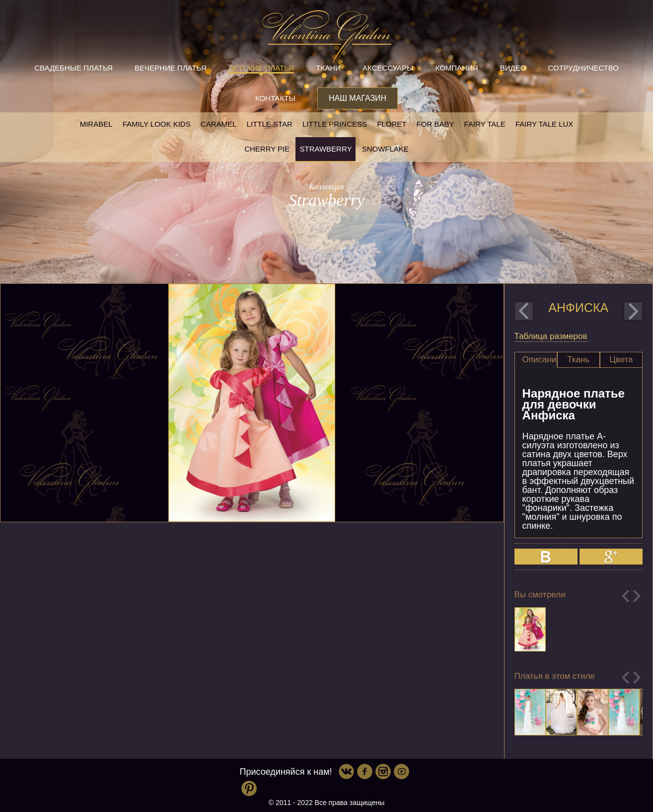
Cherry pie (267, 149)
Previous (625, 596)
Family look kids (157, 124)
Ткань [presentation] (578, 360)
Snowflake (385, 149)
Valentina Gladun (327, 37)
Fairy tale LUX (544, 124)
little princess (335, 124)
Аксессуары (388, 68)
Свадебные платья (73, 68)
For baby (435, 124)
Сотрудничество (583, 68)
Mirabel (96, 124)
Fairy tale (485, 124)
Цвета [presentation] (621, 360)
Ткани (328, 68)
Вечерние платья (170, 68)
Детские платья (261, 68)
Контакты (275, 98)
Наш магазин (358, 98)
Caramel (219, 124)
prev (524, 311)
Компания (457, 68)
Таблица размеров (551, 336)
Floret (392, 124)
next (633, 311)
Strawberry (326, 149)
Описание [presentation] (540, 360)
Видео (513, 68)
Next (637, 596)
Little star (270, 124)
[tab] (536, 360)
